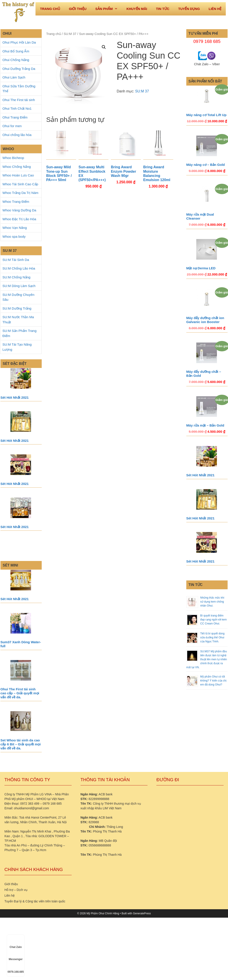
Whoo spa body (14, 236)
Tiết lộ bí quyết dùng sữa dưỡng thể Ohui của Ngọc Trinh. (212, 637)
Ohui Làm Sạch (14, 77)
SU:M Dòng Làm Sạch (19, 286)
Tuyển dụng (189, 9)
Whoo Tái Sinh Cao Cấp (20, 184)
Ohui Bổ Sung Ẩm (16, 51)
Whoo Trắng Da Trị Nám (20, 193)
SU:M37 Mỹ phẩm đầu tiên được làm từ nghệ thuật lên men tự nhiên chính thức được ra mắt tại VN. (207, 659)
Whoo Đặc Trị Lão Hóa (19, 219)
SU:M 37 (70, 34)
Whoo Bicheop (13, 158)
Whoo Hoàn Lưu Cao (18, 175)
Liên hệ (215, 9)
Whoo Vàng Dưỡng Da (19, 210)
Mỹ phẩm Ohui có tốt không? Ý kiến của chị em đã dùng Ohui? (213, 681)
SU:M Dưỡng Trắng (17, 308)
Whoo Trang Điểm (16, 202)
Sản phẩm (109, 9)
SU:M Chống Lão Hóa (19, 268)
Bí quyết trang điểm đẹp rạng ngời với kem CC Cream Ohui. (213, 620)
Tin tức (163, 9)
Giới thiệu (78, 9)
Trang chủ (54, 34)
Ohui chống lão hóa (17, 135)
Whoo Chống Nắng (17, 167)
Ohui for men (12, 126)
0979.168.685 (16, 968)
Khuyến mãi (137, 9)
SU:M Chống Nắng (16, 277)
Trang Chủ (50, 9)
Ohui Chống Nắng (16, 60)
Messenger (16, 955)
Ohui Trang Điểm (15, 117)
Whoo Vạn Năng (15, 228)
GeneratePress (142, 913)
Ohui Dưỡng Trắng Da (19, 69)
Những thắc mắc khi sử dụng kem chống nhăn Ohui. (212, 602)
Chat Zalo (16, 943)
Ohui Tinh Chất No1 (17, 108)
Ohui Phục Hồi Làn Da (19, 42)
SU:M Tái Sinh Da (16, 260)
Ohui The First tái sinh (19, 100)
